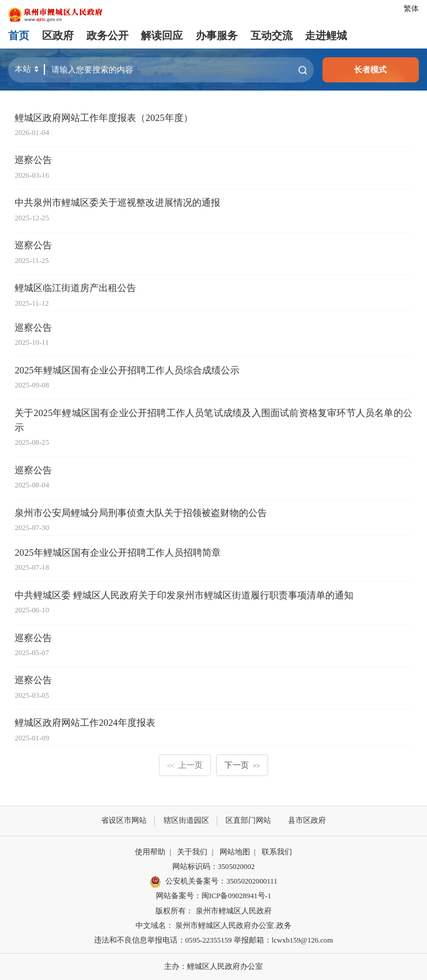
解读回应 (162, 36)
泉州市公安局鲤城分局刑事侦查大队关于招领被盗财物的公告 (141, 513)
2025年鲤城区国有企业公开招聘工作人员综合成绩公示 (127, 370)
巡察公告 (33, 160)
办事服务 (217, 36)
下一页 (242, 765)
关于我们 (192, 852)
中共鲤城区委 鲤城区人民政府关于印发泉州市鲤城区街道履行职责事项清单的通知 (184, 595)
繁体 (411, 9)
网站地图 (235, 852)
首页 (19, 36)
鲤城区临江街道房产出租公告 (75, 288)
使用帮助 (150, 852)
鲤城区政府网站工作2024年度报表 (85, 723)
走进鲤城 (326, 36)
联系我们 (277, 852)
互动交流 (271, 36)
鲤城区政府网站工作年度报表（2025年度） (103, 118)
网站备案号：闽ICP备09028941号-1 (213, 896)
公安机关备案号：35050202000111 (213, 882)
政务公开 (107, 36)
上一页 (185, 765)
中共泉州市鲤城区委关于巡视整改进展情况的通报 (117, 203)
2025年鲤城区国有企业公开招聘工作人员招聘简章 (117, 553)
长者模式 (370, 70)
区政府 (58, 36)
